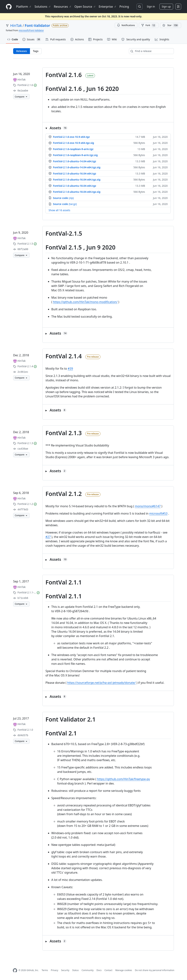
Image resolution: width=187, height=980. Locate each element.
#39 (70, 369)
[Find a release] (151, 51)
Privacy (55, 970)
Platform (24, 7)
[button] (108, 128)
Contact (108, 970)
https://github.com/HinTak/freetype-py (123, 779)
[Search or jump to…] (140, 7)
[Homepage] (9, 7)
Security (65, 970)
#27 (48, 537)
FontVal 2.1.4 (64, 356)
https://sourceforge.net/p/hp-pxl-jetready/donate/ (101, 683)
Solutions (43, 7)
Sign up (166, 6)
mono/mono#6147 (148, 506)
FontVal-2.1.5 (64, 233)
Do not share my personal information (155, 970)
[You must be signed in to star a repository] (171, 25)
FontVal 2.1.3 (64, 433)
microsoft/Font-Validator (31, 30)
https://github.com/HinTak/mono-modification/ (85, 302)
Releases (22, 51)
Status (76, 970)
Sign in (151, 6)
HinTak (16, 25)
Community (88, 970)
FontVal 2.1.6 (64, 75)
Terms (45, 970)
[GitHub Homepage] (15, 970)
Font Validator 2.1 (70, 719)
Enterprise (108, 7)
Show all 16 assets (59, 210)
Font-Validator (37, 25)
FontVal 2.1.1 (64, 582)
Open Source (85, 7)
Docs (99, 970)
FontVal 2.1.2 (64, 494)
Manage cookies (124, 970)
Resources (63, 7)
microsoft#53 (158, 513)
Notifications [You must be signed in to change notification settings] (126, 25)
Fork (149, 25)
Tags (36, 51)
